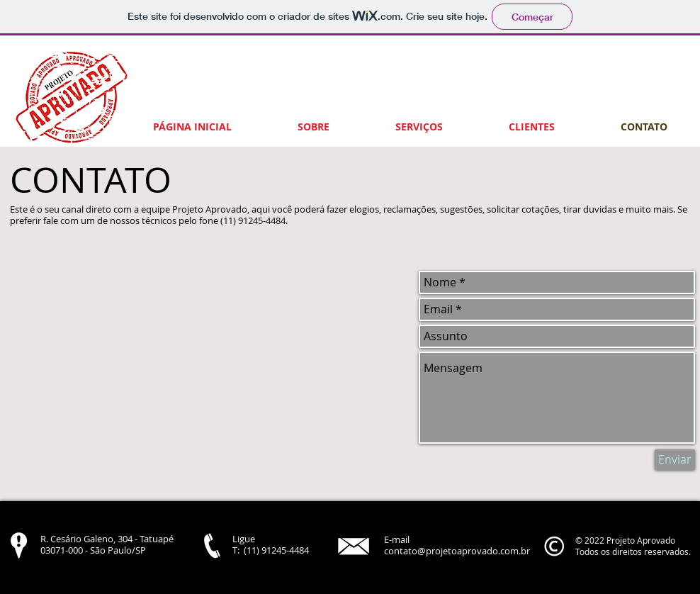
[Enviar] (675, 460)
